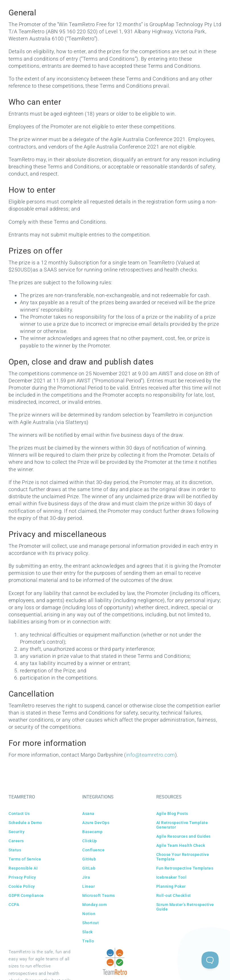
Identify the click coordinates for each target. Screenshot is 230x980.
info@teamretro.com (151, 755)
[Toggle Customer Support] (210, 960)
